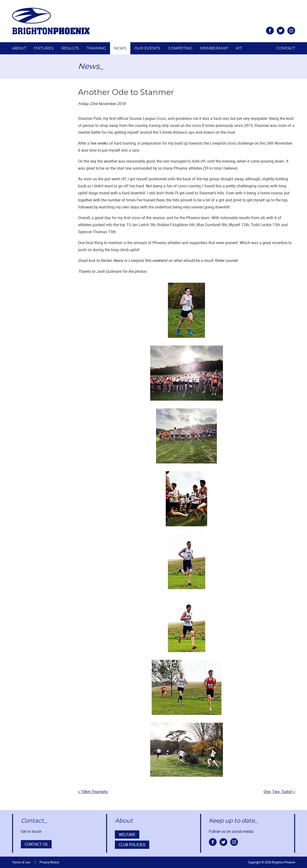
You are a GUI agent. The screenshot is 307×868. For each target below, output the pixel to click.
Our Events (147, 48)
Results (70, 48)
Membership (214, 48)
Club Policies (132, 845)
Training (96, 48)
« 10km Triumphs (93, 792)
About (19, 48)
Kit (239, 48)
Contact (286, 48)
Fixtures (44, 48)
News (120, 48)
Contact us (36, 844)
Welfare (127, 835)
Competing (180, 48)
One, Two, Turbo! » (279, 792)
